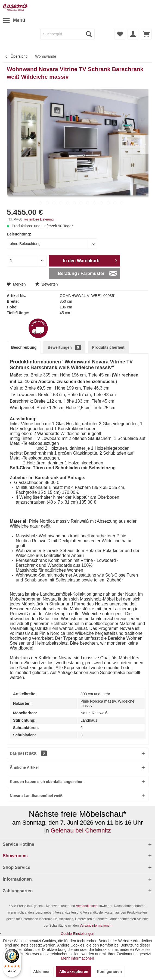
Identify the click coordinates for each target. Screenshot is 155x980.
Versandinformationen (96, 926)
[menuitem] (14, 20)
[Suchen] (89, 34)
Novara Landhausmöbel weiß (36, 796)
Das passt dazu (28, 753)
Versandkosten (87, 906)
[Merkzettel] (120, 34)
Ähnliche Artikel (24, 767)
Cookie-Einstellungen (78, 934)
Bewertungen (64, 347)
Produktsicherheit (108, 347)
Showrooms (15, 856)
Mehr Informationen (77, 958)
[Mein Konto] (133, 34)
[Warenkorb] (146, 34)
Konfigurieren (109, 972)
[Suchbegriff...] (67, 34)
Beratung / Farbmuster (87, 272)
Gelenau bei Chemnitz (81, 830)
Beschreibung (24, 347)
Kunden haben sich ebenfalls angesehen (47, 782)
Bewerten (47, 284)
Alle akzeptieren (74, 972)
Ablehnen (42, 972)
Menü (14, 19)
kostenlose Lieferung (38, 219)
